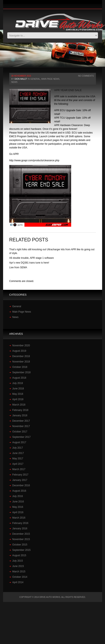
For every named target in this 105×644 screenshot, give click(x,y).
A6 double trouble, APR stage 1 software (32, 258)
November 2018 (21, 362)
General (35, 79)
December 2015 (21, 534)
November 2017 (21, 426)
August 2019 (19, 351)
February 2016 (20, 523)
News (14, 82)
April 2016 (18, 512)
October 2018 (20, 367)
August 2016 (19, 491)
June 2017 (18, 453)
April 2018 (18, 399)
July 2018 (18, 383)
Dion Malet (21, 79)
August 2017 (19, 442)
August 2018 (19, 378)
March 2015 (19, 572)
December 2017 (21, 421)
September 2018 (22, 372)
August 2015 (19, 555)
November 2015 (21, 539)
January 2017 (20, 480)
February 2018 (20, 410)
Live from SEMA (18, 267)
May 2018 (18, 394)
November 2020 (21, 345)
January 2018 (20, 415)
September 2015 (22, 550)
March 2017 (19, 469)
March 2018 (19, 405)
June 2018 (18, 389)
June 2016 (18, 502)
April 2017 (18, 464)
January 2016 (20, 528)
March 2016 (19, 518)
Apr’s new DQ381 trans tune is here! (29, 263)
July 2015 (18, 561)
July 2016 (18, 496)
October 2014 (20, 577)
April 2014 (18, 582)
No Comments (86, 76)
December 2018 (21, 356)
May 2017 (18, 459)
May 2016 (18, 507)
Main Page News (50, 79)
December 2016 (21, 485)
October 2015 (20, 545)
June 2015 (18, 566)
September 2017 (22, 437)
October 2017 (20, 432)
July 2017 (18, 448)
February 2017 (20, 475)
